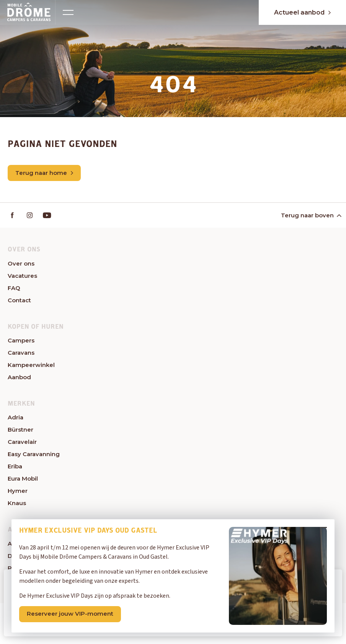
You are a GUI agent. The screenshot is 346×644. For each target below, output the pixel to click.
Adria (16, 417)
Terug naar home (44, 173)
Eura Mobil (23, 479)
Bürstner (20, 430)
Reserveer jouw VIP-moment (70, 614)
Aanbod (19, 377)
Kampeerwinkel (31, 365)
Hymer (18, 491)
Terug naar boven (311, 215)
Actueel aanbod (302, 12)
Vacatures (22, 276)
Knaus (17, 503)
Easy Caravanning (34, 454)
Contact (19, 300)
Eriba (15, 466)
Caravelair (22, 442)
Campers (21, 340)
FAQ (14, 288)
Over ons (21, 263)
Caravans (21, 353)
